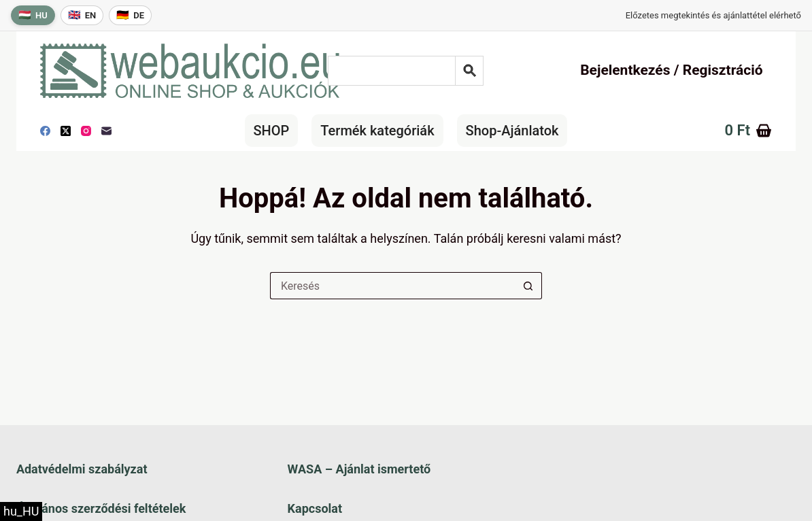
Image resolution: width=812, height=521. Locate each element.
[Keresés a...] (392, 286)
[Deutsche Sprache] (130, 15)
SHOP (272, 131)
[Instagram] (86, 131)
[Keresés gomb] (528, 286)
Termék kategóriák (377, 131)
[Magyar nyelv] (33, 15)
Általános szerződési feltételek (101, 508)
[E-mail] (106, 131)
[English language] (82, 15)
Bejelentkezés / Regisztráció (671, 70)
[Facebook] (45, 131)
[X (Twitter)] (66, 131)
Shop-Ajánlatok (512, 131)
